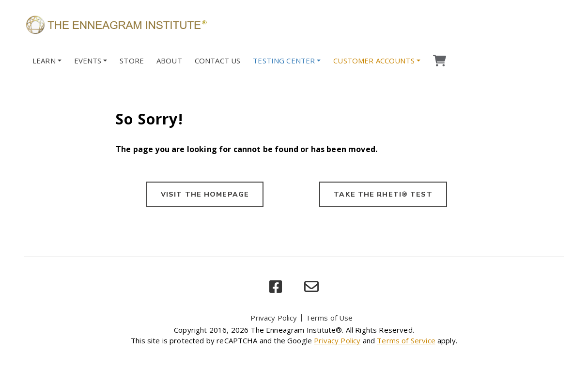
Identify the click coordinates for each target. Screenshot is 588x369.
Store (132, 61)
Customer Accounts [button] (374, 61)
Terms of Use (329, 318)
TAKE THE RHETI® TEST (383, 194)
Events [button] (88, 61)
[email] (311, 287)
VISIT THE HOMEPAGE (205, 194)
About (169, 61)
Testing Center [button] (284, 61)
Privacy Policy (274, 318)
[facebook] (276, 287)
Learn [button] (44, 61)
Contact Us (218, 61)
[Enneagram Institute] (116, 24)
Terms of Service (406, 340)
